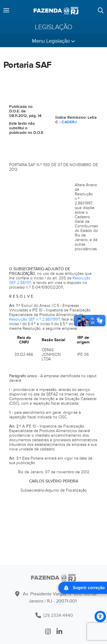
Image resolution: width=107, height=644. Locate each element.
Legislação (54, 27)
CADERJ (69, 122)
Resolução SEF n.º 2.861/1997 (34, 319)
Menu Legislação (53, 41)
